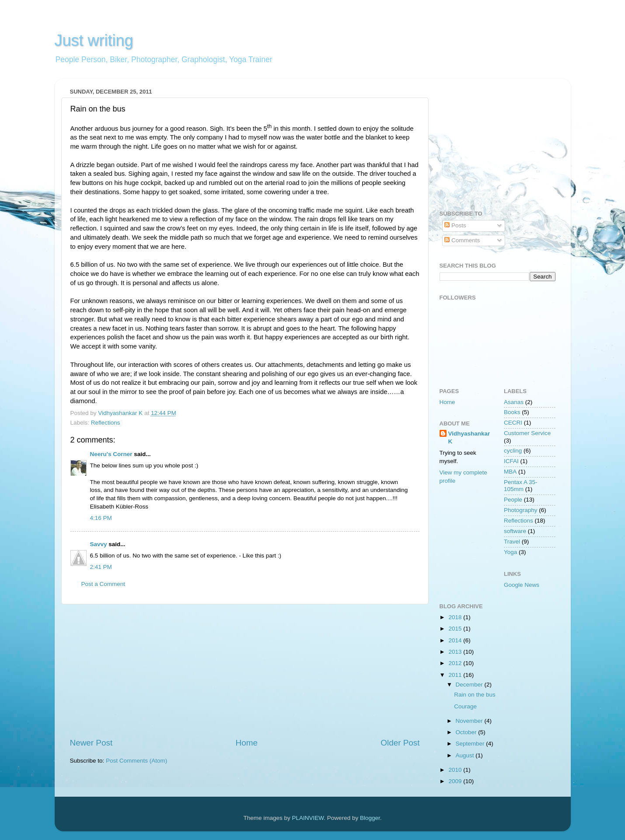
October (467, 732)
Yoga (510, 552)
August (466, 755)
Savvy (99, 544)
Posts (455, 225)
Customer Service (527, 433)
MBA (510, 472)
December (470, 685)
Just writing (94, 40)
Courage (465, 706)
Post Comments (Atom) (136, 761)
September (471, 744)
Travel (512, 542)
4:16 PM (101, 518)
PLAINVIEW (308, 818)
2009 (456, 781)
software (515, 531)
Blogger (370, 818)
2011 (456, 675)
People (513, 500)
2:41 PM (101, 567)
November (470, 721)
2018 (456, 617)
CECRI (513, 423)
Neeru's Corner (111, 454)
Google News (522, 585)
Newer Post (91, 743)
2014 (456, 640)
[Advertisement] (245, 671)
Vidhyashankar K (469, 438)
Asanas (514, 402)
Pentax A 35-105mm (521, 486)
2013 (456, 652)
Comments (462, 240)
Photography (521, 510)
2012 (456, 663)
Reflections (106, 423)
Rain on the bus (475, 695)
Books (512, 412)
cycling (513, 451)
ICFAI (511, 461)
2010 (456, 770)
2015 (456, 629)
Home (247, 743)
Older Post (400, 743)
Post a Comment (103, 584)
